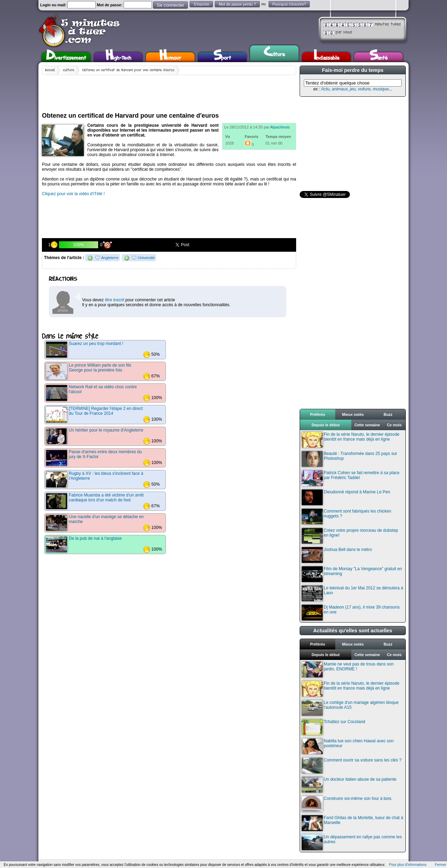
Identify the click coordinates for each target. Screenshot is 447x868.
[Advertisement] (169, 91)
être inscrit (114, 300)
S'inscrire (201, 4)
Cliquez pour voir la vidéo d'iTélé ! (73, 194)
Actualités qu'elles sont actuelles (353, 631)
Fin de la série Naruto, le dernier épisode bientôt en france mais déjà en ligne (351, 440)
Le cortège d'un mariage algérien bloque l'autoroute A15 (350, 708)
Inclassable (327, 57)
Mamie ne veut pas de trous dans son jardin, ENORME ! (348, 670)
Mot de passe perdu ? (237, 4)
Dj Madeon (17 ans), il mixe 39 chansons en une (351, 613)
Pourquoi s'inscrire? (289, 4)
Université (146, 258)
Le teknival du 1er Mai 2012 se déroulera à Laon (352, 593)
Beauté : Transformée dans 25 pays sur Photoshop (349, 459)
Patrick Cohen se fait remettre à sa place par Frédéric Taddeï (351, 478)
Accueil (50, 70)
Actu (325, 89)
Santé (379, 57)
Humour (170, 57)
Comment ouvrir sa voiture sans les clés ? (352, 766)
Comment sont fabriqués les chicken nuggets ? (346, 517)
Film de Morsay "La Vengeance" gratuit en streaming (352, 574)
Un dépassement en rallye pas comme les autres (352, 842)
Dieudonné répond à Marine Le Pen (346, 497)
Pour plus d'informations (408, 865)
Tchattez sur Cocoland (334, 727)
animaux (340, 89)
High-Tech (118, 57)
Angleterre (110, 258)
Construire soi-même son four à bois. (347, 804)
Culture (274, 53)
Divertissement (66, 57)
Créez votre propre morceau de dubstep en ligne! (350, 536)
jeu (353, 89)
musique (380, 89)
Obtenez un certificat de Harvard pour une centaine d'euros (128, 70)
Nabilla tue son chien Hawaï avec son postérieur (348, 746)
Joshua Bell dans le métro (337, 555)
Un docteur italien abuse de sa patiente (349, 785)
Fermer (440, 865)
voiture (364, 89)
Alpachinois (280, 127)
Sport (222, 57)
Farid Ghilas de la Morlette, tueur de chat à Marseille (352, 823)
